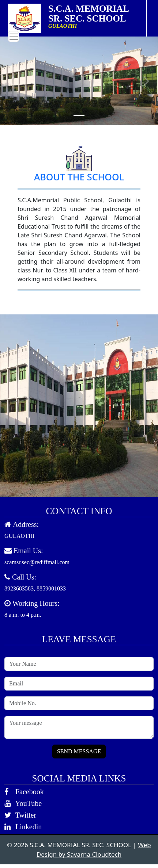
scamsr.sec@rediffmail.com (37, 562)
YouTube (23, 803)
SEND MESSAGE (79, 751)
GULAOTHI (20, 536)
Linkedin (23, 827)
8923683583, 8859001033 (35, 588)
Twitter (20, 815)
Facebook (24, 792)
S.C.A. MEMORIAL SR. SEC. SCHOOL (94, 14)
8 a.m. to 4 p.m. (23, 615)
